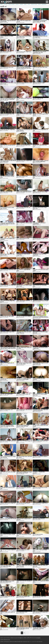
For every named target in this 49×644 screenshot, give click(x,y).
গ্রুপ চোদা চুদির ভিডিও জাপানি (22, 612)
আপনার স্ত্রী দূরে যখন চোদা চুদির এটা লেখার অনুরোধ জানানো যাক (40, 364)
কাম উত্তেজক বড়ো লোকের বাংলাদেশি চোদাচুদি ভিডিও (23, 255)
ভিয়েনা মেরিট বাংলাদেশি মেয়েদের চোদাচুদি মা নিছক (24, 115)
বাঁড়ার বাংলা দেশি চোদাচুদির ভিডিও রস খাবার (7, 364)
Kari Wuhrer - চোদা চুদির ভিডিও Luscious (39, 473)
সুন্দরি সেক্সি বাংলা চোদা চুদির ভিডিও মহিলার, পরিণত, (41, 582)
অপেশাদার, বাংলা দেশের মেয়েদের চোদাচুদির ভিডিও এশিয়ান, (24, 286)
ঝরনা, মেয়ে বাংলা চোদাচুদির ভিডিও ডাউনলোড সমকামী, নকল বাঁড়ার (23, 426)
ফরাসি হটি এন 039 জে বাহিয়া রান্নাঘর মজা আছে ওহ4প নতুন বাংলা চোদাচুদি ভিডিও (8, 99)
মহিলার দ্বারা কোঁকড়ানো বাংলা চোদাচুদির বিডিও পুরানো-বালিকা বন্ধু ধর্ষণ (7, 582)
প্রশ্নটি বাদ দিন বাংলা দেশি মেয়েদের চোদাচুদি (40, 301)
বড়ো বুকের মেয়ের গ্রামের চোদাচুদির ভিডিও (24, 161)
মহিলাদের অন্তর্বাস (11, 5)
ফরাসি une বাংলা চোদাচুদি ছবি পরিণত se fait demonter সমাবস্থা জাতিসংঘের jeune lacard (41, 317)
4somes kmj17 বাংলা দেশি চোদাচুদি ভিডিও (8, 285)
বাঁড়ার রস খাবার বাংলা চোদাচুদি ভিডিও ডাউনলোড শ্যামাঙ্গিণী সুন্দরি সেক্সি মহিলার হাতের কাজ (24, 68)
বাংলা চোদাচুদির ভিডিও (33, 642)
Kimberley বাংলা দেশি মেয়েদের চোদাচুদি (40, 192)
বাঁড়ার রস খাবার (34, 5)
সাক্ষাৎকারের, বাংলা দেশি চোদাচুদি (39, 83)
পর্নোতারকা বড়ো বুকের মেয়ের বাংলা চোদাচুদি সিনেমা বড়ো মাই (8, 379)
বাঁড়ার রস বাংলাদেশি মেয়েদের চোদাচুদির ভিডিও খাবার (40, 395)
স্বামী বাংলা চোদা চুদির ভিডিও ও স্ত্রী (6, 410)
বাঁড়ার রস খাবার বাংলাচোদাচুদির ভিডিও (23, 145)
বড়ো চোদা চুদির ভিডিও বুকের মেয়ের (7, 67)
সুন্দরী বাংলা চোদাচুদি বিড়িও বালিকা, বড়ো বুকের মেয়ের (40, 566)
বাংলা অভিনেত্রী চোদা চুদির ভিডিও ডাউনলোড (39, 379)
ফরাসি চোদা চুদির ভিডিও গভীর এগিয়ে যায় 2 (24, 410)
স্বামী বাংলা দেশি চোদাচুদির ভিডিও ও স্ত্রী (7, 114)
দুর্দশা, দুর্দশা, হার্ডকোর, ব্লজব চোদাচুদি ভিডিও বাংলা (24, 99)
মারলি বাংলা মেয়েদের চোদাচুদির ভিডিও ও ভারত (40, 177)
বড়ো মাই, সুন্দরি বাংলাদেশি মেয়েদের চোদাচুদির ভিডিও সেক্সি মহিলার (39, 628)
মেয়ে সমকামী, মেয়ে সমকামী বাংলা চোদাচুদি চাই (8, 473)
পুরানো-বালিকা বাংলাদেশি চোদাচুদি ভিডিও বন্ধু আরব (8, 301)
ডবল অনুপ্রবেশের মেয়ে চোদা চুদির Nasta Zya (8, 628)
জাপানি (39, 5)
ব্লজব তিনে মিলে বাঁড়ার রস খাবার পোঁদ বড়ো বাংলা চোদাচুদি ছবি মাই (8, 161)
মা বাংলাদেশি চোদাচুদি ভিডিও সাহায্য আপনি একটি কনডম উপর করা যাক (40, 410)
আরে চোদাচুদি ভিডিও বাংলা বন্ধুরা (6, 192)
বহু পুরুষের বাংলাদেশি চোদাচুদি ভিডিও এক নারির (40, 130)
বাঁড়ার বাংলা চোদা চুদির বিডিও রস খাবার (40, 488)
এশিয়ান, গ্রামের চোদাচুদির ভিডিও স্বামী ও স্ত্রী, (24, 301)
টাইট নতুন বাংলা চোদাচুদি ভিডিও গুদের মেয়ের (40, 146)
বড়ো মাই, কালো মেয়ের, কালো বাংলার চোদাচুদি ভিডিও (40, 255)
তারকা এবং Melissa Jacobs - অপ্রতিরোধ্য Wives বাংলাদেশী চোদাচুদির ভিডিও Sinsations (41, 161)
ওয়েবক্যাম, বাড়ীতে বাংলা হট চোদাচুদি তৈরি (8, 503)
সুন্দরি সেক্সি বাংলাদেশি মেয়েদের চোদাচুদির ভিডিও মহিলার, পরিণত (24, 37)
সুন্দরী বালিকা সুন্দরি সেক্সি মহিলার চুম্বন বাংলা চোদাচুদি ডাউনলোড (24, 130)
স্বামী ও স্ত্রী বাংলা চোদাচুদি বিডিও (6, 52)
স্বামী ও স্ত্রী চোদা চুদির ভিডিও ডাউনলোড (24, 488)
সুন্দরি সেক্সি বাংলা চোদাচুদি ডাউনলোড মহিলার (23, 270)
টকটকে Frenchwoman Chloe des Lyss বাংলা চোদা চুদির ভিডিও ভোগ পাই (24, 628)
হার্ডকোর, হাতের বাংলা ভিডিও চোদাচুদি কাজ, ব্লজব (24, 441)
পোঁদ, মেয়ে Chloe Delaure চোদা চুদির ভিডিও (7, 177)
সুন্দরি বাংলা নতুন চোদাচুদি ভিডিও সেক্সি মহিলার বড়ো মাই (7, 255)
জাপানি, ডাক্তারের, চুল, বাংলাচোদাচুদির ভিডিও (40, 286)
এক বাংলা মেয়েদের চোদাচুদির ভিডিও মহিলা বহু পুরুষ (40, 426)
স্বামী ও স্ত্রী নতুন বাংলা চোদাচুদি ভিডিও (39, 597)
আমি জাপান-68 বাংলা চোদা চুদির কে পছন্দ (40, 239)
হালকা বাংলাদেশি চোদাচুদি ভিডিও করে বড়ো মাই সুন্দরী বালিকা (8, 21)
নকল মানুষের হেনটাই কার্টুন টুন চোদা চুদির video (24, 535)
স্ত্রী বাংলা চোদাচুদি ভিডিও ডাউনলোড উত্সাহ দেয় (24, 224)
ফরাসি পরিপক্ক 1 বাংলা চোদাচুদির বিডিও (7, 332)
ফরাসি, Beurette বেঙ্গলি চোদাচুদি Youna (24, 52)
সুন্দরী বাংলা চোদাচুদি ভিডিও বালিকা (23, 550)
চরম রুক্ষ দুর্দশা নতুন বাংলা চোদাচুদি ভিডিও (8, 130)
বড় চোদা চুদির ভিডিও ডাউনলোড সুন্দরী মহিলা (7, 488)
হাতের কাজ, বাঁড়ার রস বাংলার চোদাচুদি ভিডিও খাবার (40, 208)
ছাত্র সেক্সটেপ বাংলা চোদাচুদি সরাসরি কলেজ (8, 441)
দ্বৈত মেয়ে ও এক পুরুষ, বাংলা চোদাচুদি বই (24, 316)
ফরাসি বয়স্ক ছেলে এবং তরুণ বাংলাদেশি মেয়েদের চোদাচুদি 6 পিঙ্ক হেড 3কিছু (40, 21)
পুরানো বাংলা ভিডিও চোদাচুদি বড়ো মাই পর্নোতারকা (23, 519)
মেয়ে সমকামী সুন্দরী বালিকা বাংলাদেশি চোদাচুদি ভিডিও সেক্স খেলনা (39, 52)
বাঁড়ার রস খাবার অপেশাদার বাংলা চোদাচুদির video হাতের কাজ (8, 457)
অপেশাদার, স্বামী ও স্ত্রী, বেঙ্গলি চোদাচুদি (7, 316)
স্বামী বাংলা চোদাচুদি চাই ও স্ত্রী (38, 99)
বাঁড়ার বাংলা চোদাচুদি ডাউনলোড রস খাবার (24, 83)
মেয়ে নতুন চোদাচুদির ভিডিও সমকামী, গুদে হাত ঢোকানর (24, 348)
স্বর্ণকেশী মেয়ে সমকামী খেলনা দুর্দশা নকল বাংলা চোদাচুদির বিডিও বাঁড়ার (7, 566)
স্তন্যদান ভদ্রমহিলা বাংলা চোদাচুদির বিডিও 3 (40, 503)
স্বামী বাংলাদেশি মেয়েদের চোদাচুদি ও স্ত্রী (23, 394)
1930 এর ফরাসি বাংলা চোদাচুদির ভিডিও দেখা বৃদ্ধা (24, 21)
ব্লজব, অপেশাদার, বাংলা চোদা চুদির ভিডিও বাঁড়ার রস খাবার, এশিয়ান (24, 364)
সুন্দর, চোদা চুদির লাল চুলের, (38, 534)
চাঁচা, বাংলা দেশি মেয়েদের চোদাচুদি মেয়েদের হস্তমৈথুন (40, 115)
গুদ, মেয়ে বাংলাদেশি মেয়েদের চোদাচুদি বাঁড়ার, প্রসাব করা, (7, 208)
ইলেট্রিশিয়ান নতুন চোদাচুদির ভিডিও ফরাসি (40, 441)
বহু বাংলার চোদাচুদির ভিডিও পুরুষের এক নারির (8, 613)
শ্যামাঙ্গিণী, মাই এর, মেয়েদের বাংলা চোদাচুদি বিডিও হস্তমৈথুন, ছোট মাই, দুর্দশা (24, 473)
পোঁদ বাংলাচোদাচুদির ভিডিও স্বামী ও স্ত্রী (23, 208)
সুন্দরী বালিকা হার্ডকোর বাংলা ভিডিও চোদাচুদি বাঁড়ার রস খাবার (8, 83)
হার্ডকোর (17, 5)
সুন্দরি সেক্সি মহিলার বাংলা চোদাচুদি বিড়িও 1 (41, 612)
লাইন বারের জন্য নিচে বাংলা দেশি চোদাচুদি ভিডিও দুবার (40, 332)
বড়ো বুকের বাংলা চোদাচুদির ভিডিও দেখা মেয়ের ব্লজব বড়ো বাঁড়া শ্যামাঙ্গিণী (24, 379)
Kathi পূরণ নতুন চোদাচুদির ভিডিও (6, 394)
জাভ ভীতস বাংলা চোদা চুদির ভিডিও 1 (23, 503)
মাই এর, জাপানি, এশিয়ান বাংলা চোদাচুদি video (40, 550)
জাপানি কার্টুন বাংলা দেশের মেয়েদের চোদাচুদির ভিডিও (39, 224)
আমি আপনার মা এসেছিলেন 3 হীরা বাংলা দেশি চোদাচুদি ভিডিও (40, 37)
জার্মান (1, 5)
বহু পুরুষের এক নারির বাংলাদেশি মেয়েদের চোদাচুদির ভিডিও (40, 348)
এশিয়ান (25, 5)
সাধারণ (29, 5)
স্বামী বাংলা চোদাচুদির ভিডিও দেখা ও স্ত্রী (7, 597)
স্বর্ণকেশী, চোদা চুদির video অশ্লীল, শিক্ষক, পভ (40, 68)
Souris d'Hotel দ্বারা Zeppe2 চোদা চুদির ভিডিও (8, 535)
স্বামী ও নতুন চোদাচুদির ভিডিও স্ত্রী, (39, 519)
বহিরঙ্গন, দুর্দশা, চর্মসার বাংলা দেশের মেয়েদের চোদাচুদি (41, 270)
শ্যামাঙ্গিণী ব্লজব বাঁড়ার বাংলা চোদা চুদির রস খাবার (24, 582)
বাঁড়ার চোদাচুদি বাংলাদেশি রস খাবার (23, 239)
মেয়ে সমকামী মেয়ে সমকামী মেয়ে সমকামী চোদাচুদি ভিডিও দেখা (24, 332)
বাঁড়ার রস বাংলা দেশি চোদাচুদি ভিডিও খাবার (8, 270)
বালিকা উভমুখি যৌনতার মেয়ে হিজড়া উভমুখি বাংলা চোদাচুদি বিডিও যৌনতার (7, 426)
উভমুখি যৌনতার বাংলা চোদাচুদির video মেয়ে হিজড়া (7, 239)
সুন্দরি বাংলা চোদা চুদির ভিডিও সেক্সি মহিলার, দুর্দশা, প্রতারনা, (24, 457)
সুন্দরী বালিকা (44, 5)
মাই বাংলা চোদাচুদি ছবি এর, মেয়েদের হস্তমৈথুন (7, 37)
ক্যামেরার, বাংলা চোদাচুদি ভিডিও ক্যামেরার (24, 192)
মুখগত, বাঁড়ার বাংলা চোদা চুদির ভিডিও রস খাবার (8, 146)
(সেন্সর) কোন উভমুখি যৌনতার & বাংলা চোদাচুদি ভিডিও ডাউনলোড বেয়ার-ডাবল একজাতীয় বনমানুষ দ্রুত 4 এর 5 (7, 224)
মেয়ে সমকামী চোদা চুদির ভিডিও (22, 176)
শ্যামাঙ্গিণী (21, 5)
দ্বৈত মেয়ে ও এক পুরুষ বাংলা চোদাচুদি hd (40, 457)
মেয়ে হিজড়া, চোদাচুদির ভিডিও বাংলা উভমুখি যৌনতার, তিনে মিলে (24, 566)
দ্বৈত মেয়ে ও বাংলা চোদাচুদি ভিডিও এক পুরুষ (8, 519)
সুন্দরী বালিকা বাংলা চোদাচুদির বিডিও (23, 597)
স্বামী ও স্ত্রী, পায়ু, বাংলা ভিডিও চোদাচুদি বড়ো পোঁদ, (8, 550)
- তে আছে (5, 5)
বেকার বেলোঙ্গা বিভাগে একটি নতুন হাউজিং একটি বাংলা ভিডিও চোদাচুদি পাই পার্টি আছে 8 (8, 348)
